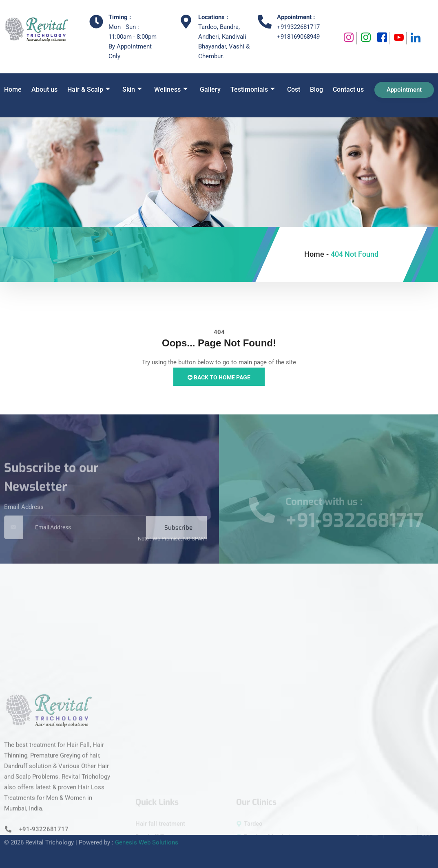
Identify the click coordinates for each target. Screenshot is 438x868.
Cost (294, 89)
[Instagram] (348, 38)
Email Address (24, 520)
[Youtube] (398, 38)
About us (44, 89)
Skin (132, 90)
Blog (316, 89)
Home (13, 89)
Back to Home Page (219, 377)
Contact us (348, 89)
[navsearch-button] (12, 110)
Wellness (171, 90)
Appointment (404, 90)
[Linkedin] (415, 38)
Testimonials (253, 90)
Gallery (210, 89)
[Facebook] (382, 38)
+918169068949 (298, 37)
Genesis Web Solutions (147, 834)
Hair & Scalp (89, 90)
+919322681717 (298, 27)
